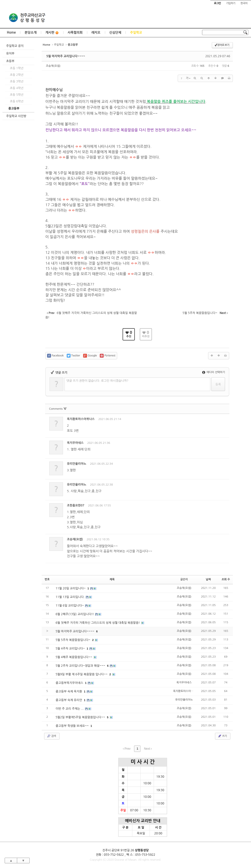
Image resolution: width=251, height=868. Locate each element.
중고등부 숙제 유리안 (69, 700)
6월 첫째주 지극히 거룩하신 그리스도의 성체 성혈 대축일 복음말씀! (98, 623)
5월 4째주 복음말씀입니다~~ (74, 657)
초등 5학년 (17, 95)
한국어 (244, 3)
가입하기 (231, 3)
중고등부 (14, 108)
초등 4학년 (17, 88)
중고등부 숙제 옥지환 (69, 692)
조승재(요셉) (53, 66)
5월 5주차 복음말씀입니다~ (73, 640)
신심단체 (115, 33)
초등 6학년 (17, 101)
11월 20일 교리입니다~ (71, 588)
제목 (112, 579)
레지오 (96, 33)
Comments (58, 409)
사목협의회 (75, 33)
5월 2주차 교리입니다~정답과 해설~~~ (81, 666)
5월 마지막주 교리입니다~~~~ (66, 56)
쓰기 (222, 736)
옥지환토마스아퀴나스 (81, 419)
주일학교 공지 (15, 46)
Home (11, 33)
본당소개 (31, 33)
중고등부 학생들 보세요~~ (73, 726)
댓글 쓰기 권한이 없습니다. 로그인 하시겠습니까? (97, 381)
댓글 (222, 420)
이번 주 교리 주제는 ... (70, 709)
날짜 (208, 579)
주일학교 (136, 33)
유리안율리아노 (77, 464)
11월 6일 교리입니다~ (70, 606)
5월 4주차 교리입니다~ (71, 649)
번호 (47, 579)
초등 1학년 (17, 68)
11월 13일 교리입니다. (71, 597)
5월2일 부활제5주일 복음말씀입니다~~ (81, 717)
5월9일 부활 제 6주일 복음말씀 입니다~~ (82, 674)
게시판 (52, 33)
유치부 (10, 54)
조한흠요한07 (76, 505)
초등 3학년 (17, 81)
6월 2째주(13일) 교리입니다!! (75, 614)
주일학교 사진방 (16, 116)
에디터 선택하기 (214, 372)
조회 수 (226, 579)
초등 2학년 (17, 75)
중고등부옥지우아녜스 (70, 683)
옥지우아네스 (75, 443)
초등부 (10, 61)
